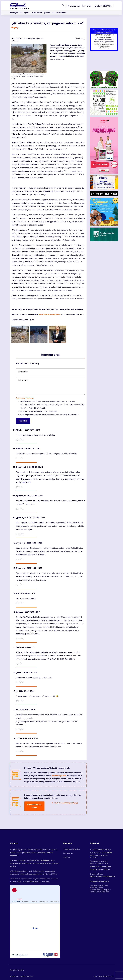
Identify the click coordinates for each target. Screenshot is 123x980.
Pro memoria (61, 13)
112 (53, 13)
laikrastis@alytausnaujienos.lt (49, 315)
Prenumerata (74, 6)
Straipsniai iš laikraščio (71, 849)
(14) (15, 28)
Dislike (21, 440)
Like (17, 440)
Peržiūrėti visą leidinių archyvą (64, 803)
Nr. (80, 39)
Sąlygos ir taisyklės (17, 970)
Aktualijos (14, 13)
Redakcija (86, 6)
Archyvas (67, 857)
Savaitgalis (24, 13)
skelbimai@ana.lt (59, 776)
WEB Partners (108, 976)
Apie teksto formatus (25, 398)
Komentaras (23, 380)
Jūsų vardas (23, 372)
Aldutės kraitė (36, 13)
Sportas (47, 13)
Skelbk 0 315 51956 (103, 6)
